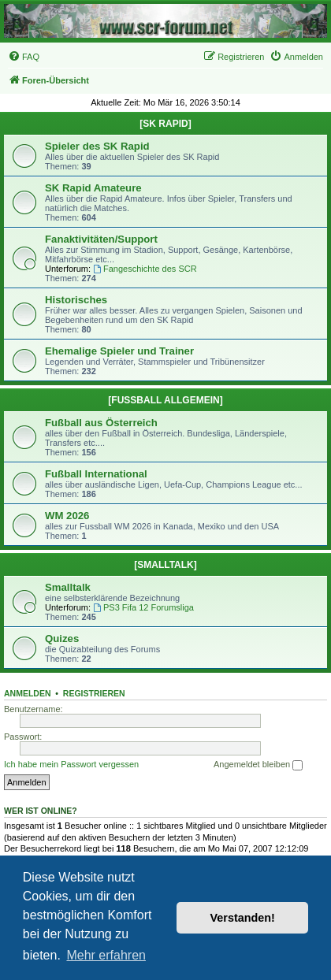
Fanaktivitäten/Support (101, 239)
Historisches (76, 300)
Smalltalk (68, 587)
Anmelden (28, 693)
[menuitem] (24, 57)
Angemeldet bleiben (258, 765)
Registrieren (94, 693)
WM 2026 (67, 516)
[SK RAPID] (165, 124)
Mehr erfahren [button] (106, 955)
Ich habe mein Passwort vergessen (71, 764)
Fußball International (96, 474)
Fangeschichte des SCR (145, 269)
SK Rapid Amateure (93, 188)
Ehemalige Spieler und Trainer (119, 351)
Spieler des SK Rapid (97, 146)
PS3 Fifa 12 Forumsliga (143, 607)
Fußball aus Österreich (101, 423)
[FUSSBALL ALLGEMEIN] (165, 400)
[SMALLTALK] (165, 565)
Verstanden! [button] (243, 918)
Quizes (62, 638)
